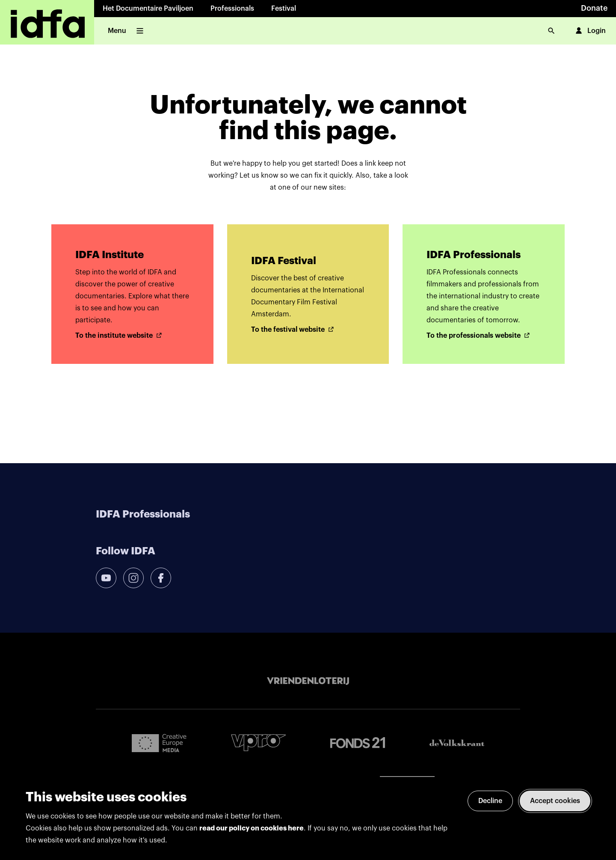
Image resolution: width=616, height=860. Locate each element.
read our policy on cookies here (252, 828)
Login (590, 31)
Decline (490, 801)
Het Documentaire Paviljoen (148, 9)
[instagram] (133, 578)
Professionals (232, 9)
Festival (284, 9)
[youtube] (106, 578)
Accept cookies (555, 801)
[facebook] (161, 578)
